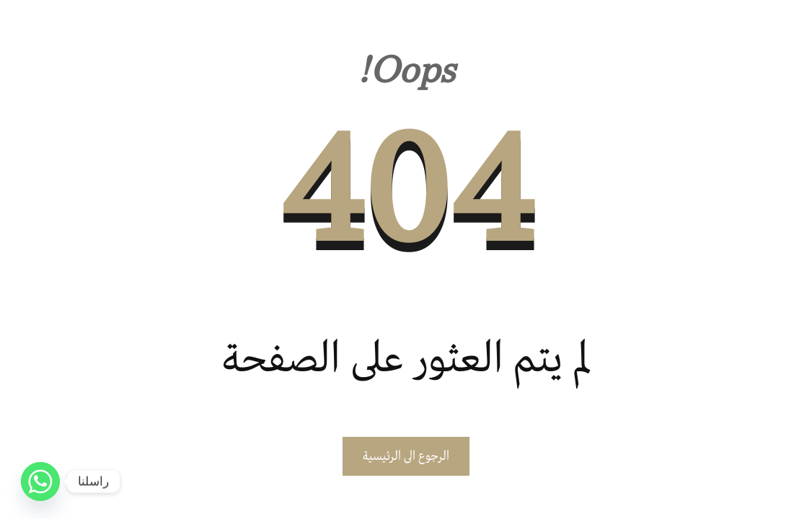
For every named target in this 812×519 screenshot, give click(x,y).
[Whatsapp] (40, 482)
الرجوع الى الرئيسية (406, 456)
